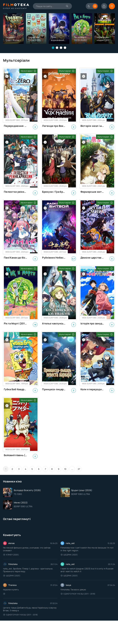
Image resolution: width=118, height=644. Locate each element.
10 (65, 469)
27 (79, 469)
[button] (53, 48)
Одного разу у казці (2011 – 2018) (78, 594)
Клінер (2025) (11, 555)
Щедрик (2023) (69, 555)
